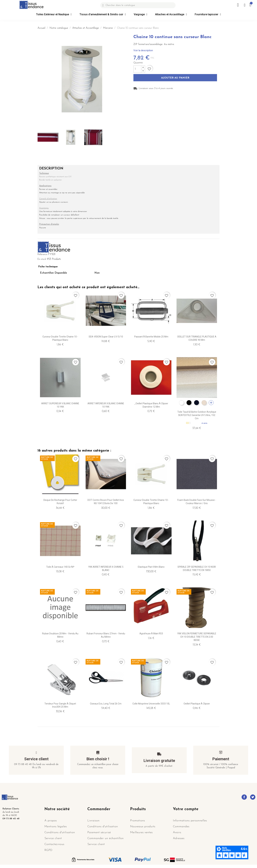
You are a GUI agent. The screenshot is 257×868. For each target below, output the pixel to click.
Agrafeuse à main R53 (151, 634)
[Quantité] (137, 69)
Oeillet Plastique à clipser (197, 704)
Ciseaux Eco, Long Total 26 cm (106, 704)
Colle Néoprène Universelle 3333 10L (151, 704)
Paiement (221, 759)
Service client (36, 759)
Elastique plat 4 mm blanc (151, 567)
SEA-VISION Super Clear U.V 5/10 (106, 337)
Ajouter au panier (175, 78)
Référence (42, 254)
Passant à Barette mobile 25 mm (151, 337)
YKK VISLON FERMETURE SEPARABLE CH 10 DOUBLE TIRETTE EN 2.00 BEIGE (197, 637)
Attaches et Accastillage (171, 14)
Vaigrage (141, 14)
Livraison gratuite (159, 761)
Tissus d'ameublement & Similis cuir (103, 14)
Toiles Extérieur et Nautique (54, 14)
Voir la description (143, 50)
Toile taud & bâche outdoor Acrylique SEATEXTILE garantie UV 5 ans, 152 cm (197, 415)
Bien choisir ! (98, 759)
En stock (42, 259)
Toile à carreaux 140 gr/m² (60, 567)
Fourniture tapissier (208, 14)
